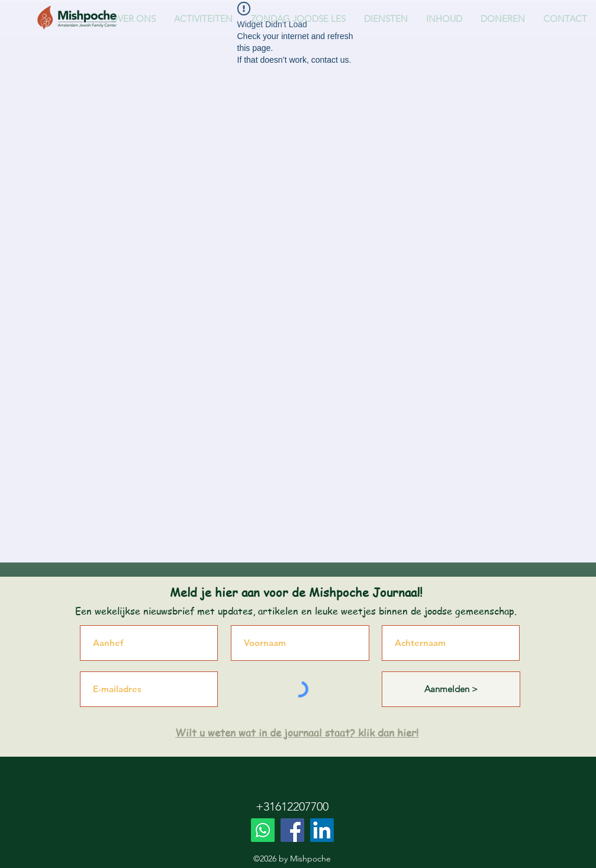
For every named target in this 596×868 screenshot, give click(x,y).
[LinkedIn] (322, 830)
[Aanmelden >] (451, 689)
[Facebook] (292, 830)
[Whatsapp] (263, 830)
